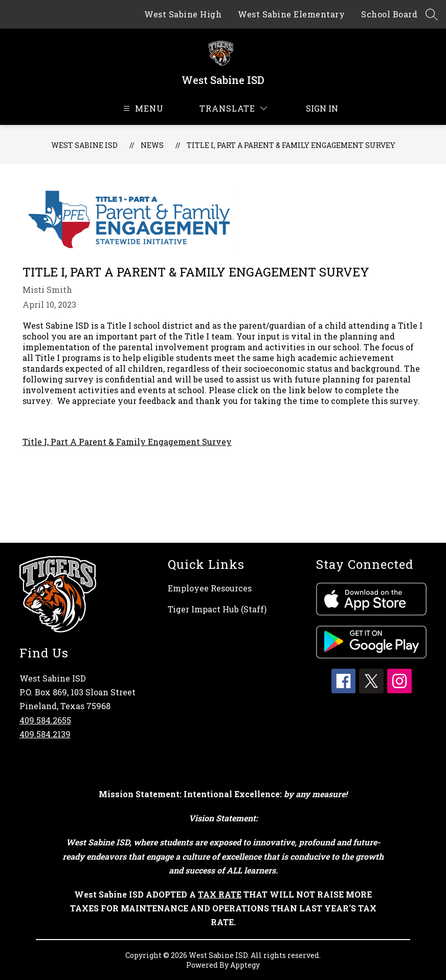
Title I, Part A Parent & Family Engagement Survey (291, 145)
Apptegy (245, 965)
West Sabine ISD (84, 145)
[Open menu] (142, 108)
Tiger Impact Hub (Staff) (217, 609)
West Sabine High (183, 14)
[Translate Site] (233, 108)
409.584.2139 (45, 734)
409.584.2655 (45, 720)
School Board (389, 14)
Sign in (316, 108)
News (152, 145)
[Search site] (432, 14)
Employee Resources (210, 588)
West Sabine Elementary (291, 14)
